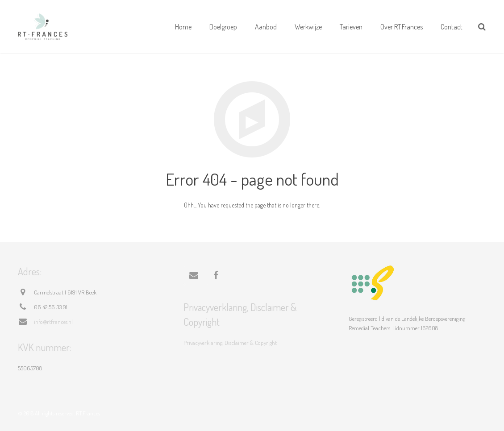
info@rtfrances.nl (53, 322)
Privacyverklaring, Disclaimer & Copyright (230, 343)
